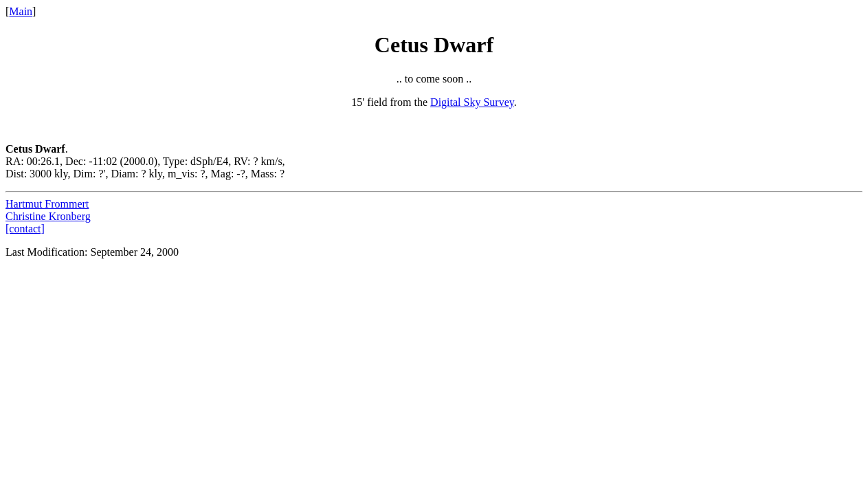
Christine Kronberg (48, 216)
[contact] (25, 229)
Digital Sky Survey (472, 102)
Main (21, 11)
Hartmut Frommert (47, 204)
